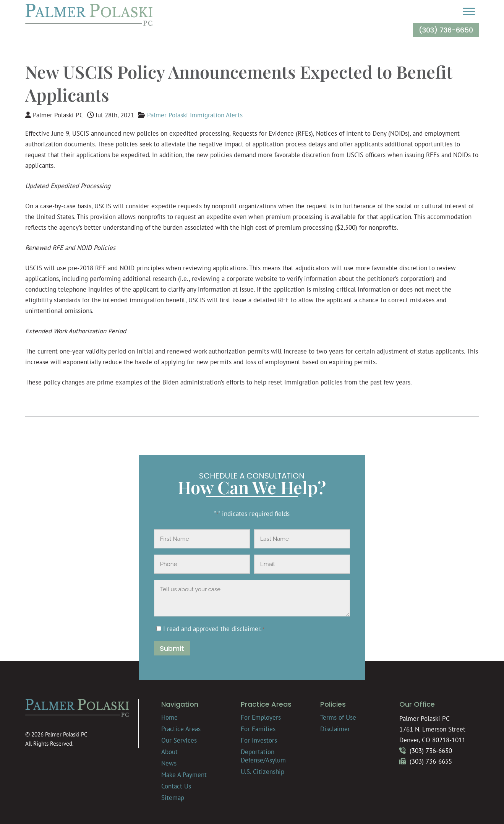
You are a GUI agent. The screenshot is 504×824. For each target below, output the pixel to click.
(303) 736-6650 (446, 30)
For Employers (261, 717)
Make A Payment (184, 775)
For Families (258, 729)
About (169, 752)
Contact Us (176, 786)
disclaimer (246, 629)
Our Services (179, 740)
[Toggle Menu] (469, 11)
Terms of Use (338, 717)
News (169, 763)
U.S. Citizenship (263, 772)
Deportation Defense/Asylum (263, 756)
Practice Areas (181, 729)
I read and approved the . (214, 629)
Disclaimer (335, 729)
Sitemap (173, 798)
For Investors (259, 740)
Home (169, 717)
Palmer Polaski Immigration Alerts (195, 115)
